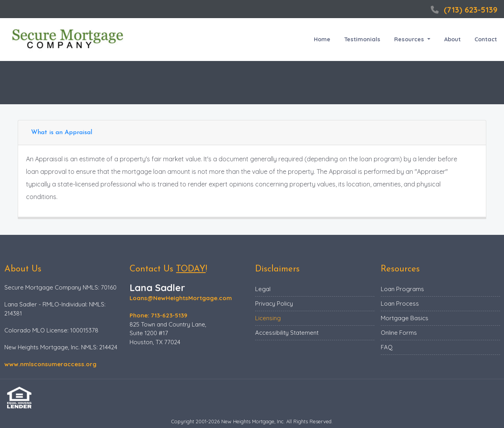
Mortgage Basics (405, 318)
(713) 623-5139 (463, 10)
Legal (263, 289)
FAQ (387, 347)
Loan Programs (402, 289)
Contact (486, 39)
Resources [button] (410, 39)
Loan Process (400, 303)
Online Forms (399, 333)
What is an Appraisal (62, 133)
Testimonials (362, 39)
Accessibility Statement (287, 333)
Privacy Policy (274, 303)
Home (322, 39)
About (452, 39)
